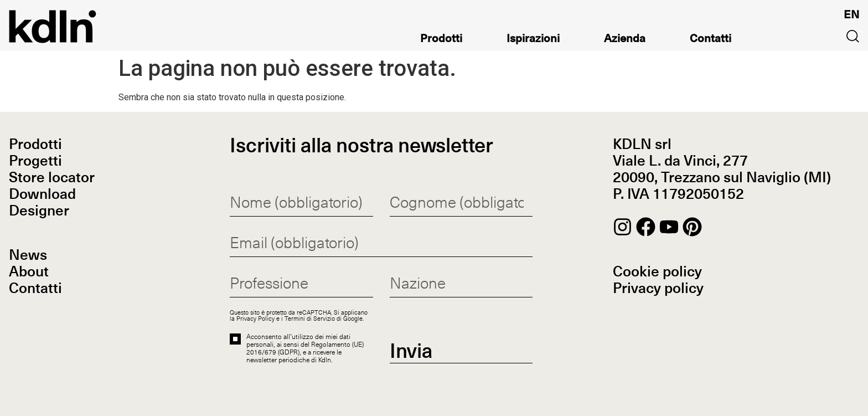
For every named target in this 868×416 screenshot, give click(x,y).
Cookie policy (657, 273)
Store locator (52, 178)
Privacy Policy (255, 318)
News (28, 256)
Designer (39, 212)
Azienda (625, 40)
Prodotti (441, 40)
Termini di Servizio (310, 318)
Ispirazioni (533, 40)
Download (42, 195)
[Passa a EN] (851, 15)
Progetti (35, 162)
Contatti (711, 40)
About (29, 273)
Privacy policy (658, 289)
